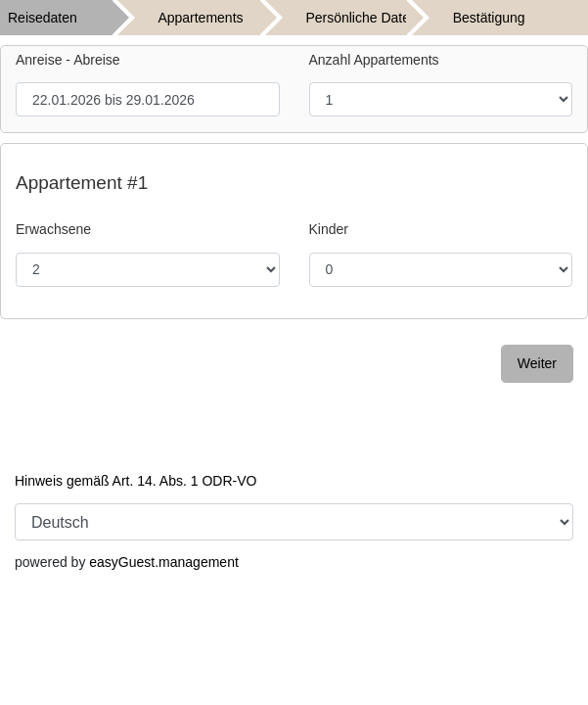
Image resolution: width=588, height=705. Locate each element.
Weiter (537, 363)
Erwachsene (53, 229)
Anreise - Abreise (68, 60)
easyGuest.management (164, 562)
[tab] (73, 18)
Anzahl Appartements (374, 60)
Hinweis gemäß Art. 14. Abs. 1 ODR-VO (136, 481)
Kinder (329, 229)
